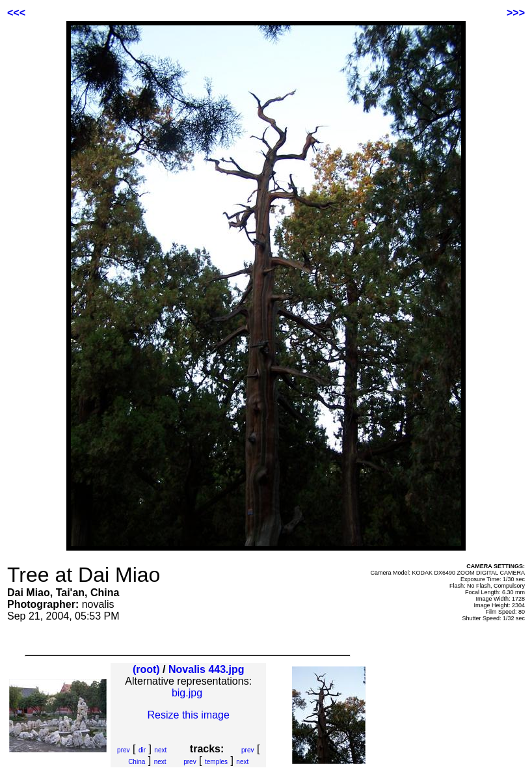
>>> (516, 13)
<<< (16, 13)
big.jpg (187, 693)
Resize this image (189, 715)
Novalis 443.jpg (206, 669)
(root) (146, 669)
